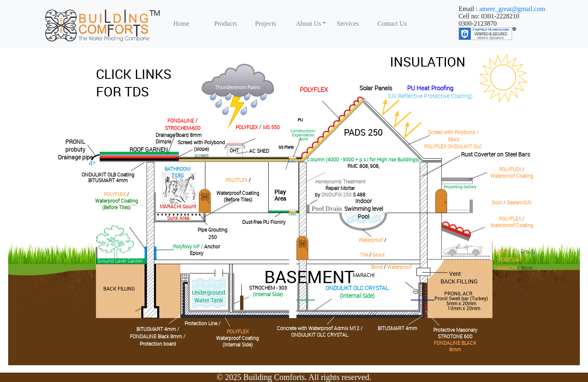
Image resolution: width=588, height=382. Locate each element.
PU (300, 120)
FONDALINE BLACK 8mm (455, 346)
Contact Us (392, 23)
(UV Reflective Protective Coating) (430, 96)
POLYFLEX (314, 89)
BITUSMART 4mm (108, 180)
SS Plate (286, 147)
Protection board (158, 344)
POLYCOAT (510, 259)
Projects (266, 23)
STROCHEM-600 (183, 128)
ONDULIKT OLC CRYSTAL (357, 288)
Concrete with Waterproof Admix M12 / (320, 328)
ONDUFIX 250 (336, 194)
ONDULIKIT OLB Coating (108, 174)
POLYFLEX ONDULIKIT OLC (453, 146)
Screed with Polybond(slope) (201, 145)
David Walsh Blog (504, 78)
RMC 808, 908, (363, 166)
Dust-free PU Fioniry (264, 222)
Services (348, 23)
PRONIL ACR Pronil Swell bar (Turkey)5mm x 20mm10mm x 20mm (461, 301)
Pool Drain (327, 209)
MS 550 (271, 127)
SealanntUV (519, 202)
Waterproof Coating (512, 176)
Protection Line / (203, 323)
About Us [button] (309, 23)
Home (182, 23)
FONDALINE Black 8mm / (158, 336)
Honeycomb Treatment (340, 181)
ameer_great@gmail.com (512, 9)
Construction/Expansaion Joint (303, 135)
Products (226, 23)
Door (497, 202)
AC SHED (259, 151)
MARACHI (505, 251)
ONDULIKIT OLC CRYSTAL (320, 335)
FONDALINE (181, 121)
